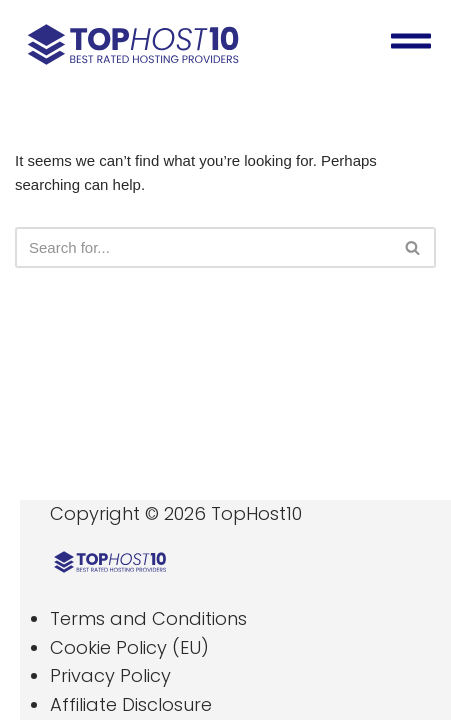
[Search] (203, 247)
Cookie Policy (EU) (129, 647)
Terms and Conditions (148, 618)
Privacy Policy (110, 675)
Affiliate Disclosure (131, 704)
